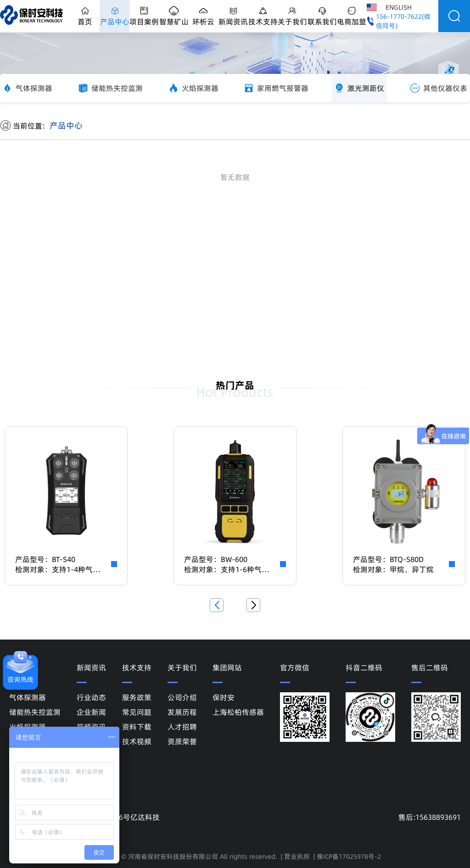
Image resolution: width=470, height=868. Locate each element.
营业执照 (297, 857)
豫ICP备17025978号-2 (349, 857)
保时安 (224, 697)
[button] (217, 605)
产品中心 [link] (66, 125)
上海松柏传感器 (238, 712)
